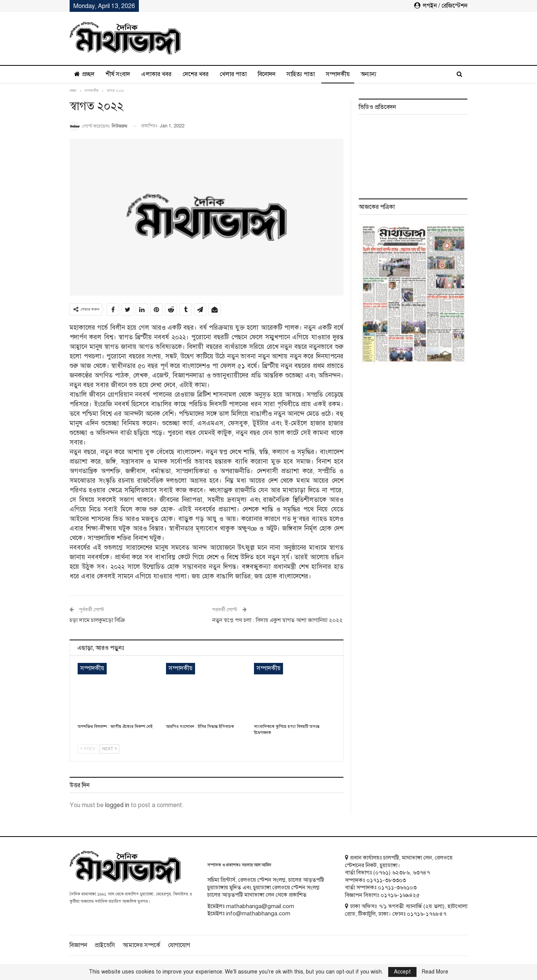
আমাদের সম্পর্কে (142, 945)
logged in (117, 805)
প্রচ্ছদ (84, 74)
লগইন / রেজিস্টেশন (441, 6)
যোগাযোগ (179, 945)
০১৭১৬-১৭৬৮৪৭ (427, 914)
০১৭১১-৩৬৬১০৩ (397, 887)
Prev (88, 749)
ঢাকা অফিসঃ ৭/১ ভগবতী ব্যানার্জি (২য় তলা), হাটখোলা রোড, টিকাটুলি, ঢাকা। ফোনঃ (406, 910)
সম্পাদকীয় (338, 74)
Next (109, 749)
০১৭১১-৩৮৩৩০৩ (386, 880)
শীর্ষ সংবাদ (118, 74)
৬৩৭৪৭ (421, 873)
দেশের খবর (195, 74)
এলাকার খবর (156, 74)
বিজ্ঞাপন (78, 945)
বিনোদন (267, 74)
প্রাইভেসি (105, 945)
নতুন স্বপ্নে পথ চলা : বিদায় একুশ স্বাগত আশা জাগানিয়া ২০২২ (277, 620)
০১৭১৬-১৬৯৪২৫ (400, 895)
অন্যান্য (369, 74)
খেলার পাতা (233, 74)
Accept (402, 972)
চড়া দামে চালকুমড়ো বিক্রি (97, 620)
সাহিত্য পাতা (301, 74)
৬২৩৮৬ (401, 873)
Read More (435, 972)
